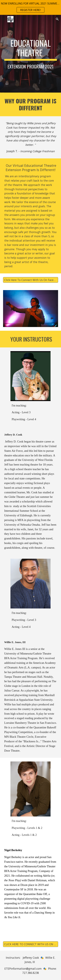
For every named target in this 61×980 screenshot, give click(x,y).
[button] (4, 19)
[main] (31, 54)
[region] (30, 7)
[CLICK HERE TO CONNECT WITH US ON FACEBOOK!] (31, 944)
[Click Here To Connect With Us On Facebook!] (31, 280)
